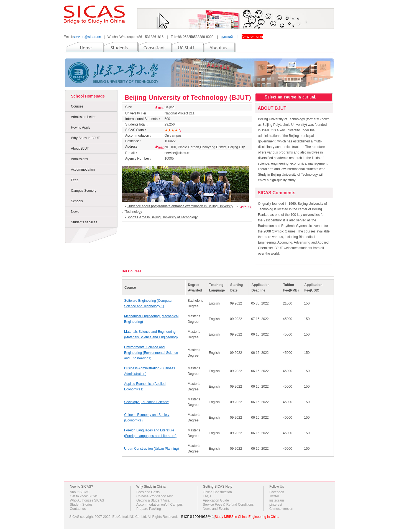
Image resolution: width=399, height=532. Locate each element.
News (75, 212)
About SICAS (80, 492)
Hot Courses (131, 271)
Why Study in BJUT (85, 138)
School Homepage (88, 96)
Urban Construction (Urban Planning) (151, 449)
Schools (77, 201)
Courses (77, 106)
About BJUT (80, 149)
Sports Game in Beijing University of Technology (162, 217)
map (161, 108)
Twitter (274, 496)
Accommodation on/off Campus (159, 505)
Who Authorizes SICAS (87, 500)
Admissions (79, 159)
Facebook (277, 492)
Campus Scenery (84, 191)
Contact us (78, 509)
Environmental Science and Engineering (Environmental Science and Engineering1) (151, 353)
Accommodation (83, 170)
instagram (277, 500)
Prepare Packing (149, 509)
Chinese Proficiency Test (154, 496)
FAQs (207, 496)
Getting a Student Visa (153, 500)
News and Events (216, 509)
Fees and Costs (148, 492)
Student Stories (81, 505)
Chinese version (281, 509)
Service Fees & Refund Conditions (228, 505)
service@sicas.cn (87, 37)
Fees (75, 180)
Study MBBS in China (231, 517)
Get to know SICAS (84, 496)
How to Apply (81, 127)
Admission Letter (83, 117)
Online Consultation (217, 492)
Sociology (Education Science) (147, 402)
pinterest (276, 505)
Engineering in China (264, 517)
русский (227, 37)
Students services (84, 222)
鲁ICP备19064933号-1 (197, 517)
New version (252, 37)
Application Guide (216, 500)
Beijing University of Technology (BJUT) (188, 97)
